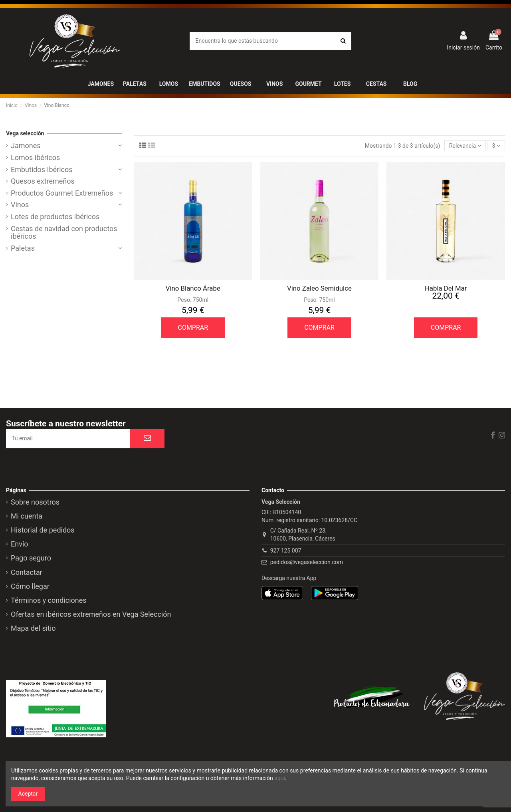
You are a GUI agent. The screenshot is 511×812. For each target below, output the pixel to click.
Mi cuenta (27, 516)
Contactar (27, 572)
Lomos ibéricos (35, 158)
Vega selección (25, 133)
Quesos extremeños (43, 181)
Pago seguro (31, 558)
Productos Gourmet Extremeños (62, 193)
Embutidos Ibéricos (42, 170)
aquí (280, 778)
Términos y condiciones (49, 600)
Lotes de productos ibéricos (55, 217)
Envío (20, 544)
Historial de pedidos (43, 530)
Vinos (20, 205)
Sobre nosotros (35, 502)
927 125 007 (286, 551)
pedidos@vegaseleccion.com (307, 562)
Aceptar (28, 794)
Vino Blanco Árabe (193, 288)
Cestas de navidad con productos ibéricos (64, 233)
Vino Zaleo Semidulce (319, 288)
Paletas (23, 248)
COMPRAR (193, 328)
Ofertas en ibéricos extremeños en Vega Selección (91, 614)
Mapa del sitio (33, 628)
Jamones (26, 146)
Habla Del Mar (446, 288)
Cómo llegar (30, 586)
